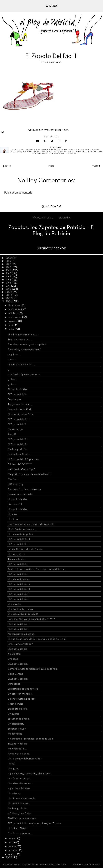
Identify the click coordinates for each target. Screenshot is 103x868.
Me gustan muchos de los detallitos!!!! (30, 474)
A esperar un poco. (19, 754)
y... (10, 369)
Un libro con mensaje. (20, 694)
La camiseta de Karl (19, 409)
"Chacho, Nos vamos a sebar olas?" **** (32, 619)
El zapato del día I (18, 509)
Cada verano (15, 674)
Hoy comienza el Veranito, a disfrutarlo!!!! (32, 524)
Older (96, 166)
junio (11, 329)
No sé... (12, 764)
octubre (13, 313)
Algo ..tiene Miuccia (19, 789)
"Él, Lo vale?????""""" (20, 464)
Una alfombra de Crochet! (23, 614)
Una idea (13, 659)
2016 (9, 270)
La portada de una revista (23, 689)
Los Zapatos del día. (20, 779)
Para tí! (12, 434)
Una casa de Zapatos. (21, 534)
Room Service (16, 704)
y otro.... (13, 384)
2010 (9, 289)
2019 (9, 261)
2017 (9, 267)
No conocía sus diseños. (21, 634)
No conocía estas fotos (21, 414)
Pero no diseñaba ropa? (22, 469)
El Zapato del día (18, 394)
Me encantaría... (17, 749)
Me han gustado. (18, 449)
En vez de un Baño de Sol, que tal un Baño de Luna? (37, 639)
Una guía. (13, 769)
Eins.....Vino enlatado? (20, 644)
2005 (9, 857)
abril (11, 842)
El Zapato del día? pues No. (24, 459)
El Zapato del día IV (19, 584)
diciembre (14, 305)
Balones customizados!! (21, 699)
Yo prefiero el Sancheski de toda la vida (30, 739)
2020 (9, 258)
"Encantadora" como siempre (25, 489)
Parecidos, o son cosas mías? (25, 350)
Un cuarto (13, 714)
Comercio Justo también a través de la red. (33, 669)
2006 (9, 301)
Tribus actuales (17, 559)
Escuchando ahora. (19, 719)
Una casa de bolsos (19, 579)
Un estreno (14, 794)
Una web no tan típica (20, 609)
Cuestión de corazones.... (22, 529)
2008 (9, 295)
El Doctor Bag (15, 484)
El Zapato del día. (18, 424)
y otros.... (13, 379)
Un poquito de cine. (19, 803)
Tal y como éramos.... (20, 404)
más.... (12, 360)
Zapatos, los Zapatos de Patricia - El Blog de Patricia (52, 230)
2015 (9, 273)
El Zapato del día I (18, 599)
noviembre (15, 309)
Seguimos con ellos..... (20, 340)
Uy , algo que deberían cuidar (25, 759)
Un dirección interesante (22, 799)
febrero (13, 850)
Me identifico (15, 734)
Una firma (14, 519)
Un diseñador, (16, 724)
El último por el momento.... (23, 818)
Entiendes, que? (17, 729)
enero (12, 854)
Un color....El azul (17, 828)
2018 (9, 264)
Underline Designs (91, 864)
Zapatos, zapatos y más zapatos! (27, 345)
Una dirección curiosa (20, 784)
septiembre (15, 317)
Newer (7, 166)
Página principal (43, 218)
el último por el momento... (23, 335)
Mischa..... (14, 479)
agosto (13, 321)
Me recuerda (15, 429)
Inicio (51, 166)
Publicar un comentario (18, 193)
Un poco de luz (16, 554)
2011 (9, 286)
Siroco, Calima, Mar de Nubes (25, 549)
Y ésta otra (14, 654)
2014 (9, 276)
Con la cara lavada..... (21, 833)
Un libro (12, 514)
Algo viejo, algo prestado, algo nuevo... (30, 774)
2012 (9, 283)
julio (11, 325)
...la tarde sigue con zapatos (24, 374)
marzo (12, 846)
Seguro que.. (15, 399)
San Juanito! (15, 504)
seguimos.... (15, 355)
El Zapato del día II (19, 419)
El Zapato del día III (19, 539)
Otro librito (14, 684)
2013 (9, 280)
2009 (9, 292)
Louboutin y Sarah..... (20, 454)
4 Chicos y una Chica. (20, 813)
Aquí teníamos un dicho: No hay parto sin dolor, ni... (37, 569)
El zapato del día (17, 389)
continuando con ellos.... (21, 365)
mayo (12, 838)
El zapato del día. (18, 709)
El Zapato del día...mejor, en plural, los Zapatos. (35, 823)
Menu (51, 6)
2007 (9, 298)
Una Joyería (15, 604)
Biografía (65, 218)
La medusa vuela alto (20, 494)
